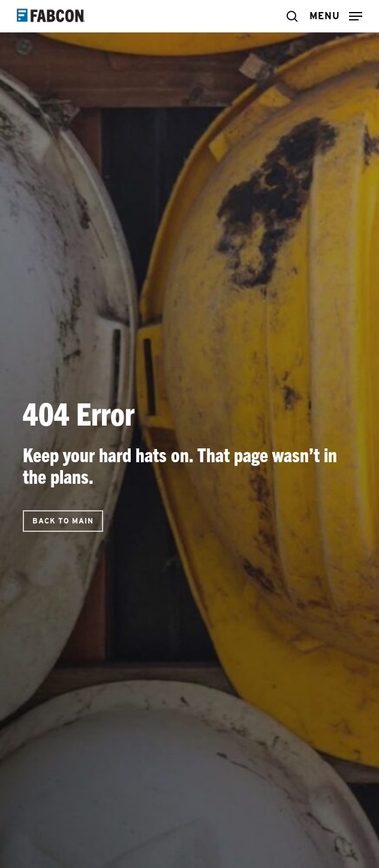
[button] (336, 15)
